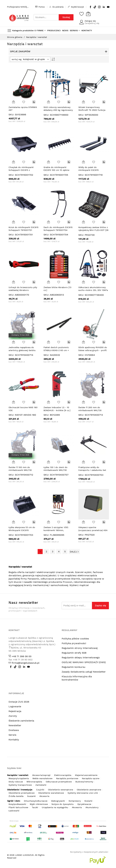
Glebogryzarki (58, 801)
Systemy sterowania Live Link (83, 793)
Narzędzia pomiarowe (67, 778)
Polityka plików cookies (75, 639)
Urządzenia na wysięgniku (55, 807)
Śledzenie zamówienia (21, 721)
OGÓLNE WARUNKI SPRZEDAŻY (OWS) (84, 662)
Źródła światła (16, 796)
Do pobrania (56, 7)
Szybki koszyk (76, 7)
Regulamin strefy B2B (74, 653)
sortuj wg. (17, 59)
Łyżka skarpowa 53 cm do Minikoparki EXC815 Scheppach (22, 530)
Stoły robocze (16, 782)
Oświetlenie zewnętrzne (89, 790)
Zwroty (13, 716)
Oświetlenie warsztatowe (51, 793)
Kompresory (75, 801)
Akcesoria (44, 796)
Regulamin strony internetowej (80, 648)
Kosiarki (88, 801)
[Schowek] (82, 14)
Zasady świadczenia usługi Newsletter (84, 672)
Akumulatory (92, 807)
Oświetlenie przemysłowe (22, 793)
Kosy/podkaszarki (17, 804)
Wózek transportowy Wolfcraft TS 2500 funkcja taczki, (92, 110)
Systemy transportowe (20, 785)
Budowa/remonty (84, 782)
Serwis (12, 735)
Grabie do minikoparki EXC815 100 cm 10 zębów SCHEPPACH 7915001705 (56, 170)
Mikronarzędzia (34, 782)
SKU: (11, 115)
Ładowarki (14, 811)
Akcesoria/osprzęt (41, 775)
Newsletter (15, 725)
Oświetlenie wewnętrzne (61, 790)
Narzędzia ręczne (91, 778)
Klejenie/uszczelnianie (86, 775)
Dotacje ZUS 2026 (19, 702)
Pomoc (40, 7)
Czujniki (40, 790)
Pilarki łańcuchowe (18, 807)
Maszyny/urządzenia (19, 778)
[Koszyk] (88, 14)
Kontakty (14, 740)
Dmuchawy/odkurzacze (36, 801)
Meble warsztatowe (42, 778)
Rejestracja (15, 711)
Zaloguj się (90, 21)
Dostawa (14, 730)
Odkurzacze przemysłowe (59, 782)
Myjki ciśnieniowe (39, 804)
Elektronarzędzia (63, 775)
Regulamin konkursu (73, 667)
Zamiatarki (41, 785)
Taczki (35, 807)
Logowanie (15, 706)
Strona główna (15, 37)
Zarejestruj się (92, 23)
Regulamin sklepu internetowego (81, 658)
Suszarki (31, 796)
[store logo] (19, 18)
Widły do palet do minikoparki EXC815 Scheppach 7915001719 (90, 170)
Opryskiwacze (84, 804)
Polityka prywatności (74, 643)
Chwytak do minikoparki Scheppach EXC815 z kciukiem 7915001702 (21, 170)
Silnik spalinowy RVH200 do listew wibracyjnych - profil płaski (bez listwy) (93, 350)
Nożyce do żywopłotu (63, 804)
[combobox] (46, 17)
